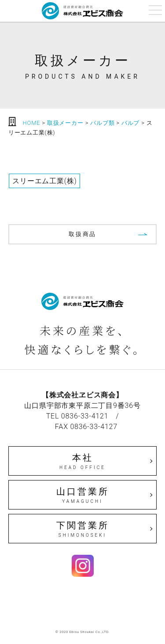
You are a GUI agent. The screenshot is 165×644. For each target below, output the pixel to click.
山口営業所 (83, 495)
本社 (83, 462)
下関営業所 (83, 529)
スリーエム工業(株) (44, 181)
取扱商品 (82, 234)
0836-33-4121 (85, 416)
